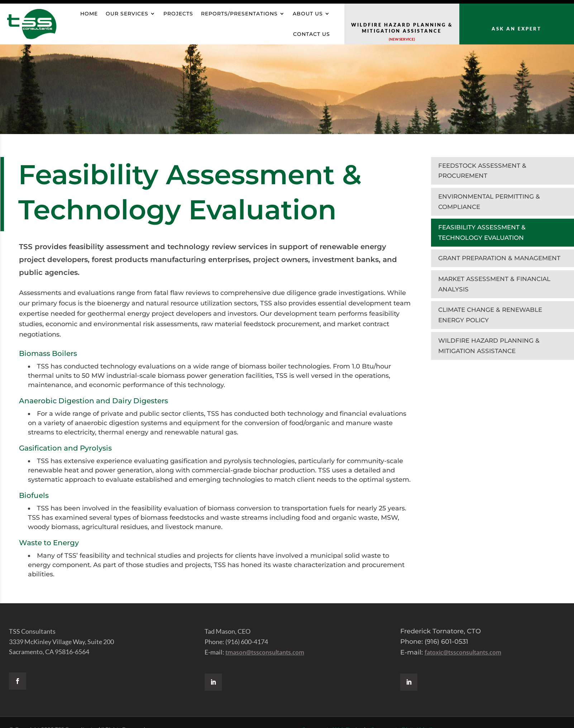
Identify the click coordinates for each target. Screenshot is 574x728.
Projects (178, 14)
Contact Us (312, 34)
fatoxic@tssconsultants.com (463, 652)
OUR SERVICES (127, 14)
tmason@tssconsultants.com (265, 652)
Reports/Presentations (239, 14)
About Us (308, 14)
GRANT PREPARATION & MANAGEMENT (499, 258)
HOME (89, 14)
